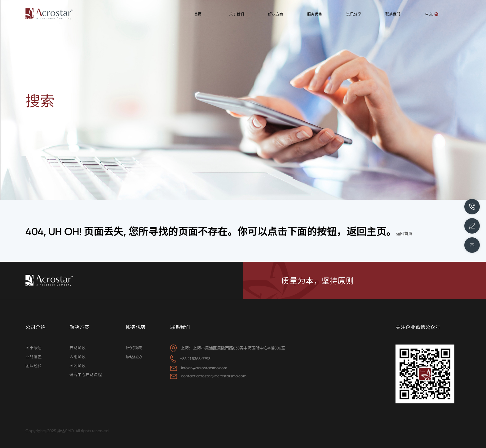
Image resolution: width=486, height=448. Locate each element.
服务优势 (136, 327)
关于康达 (33, 348)
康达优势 (134, 357)
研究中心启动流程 (86, 375)
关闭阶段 (77, 366)
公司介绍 (35, 327)
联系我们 (180, 327)
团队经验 (33, 366)
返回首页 (404, 234)
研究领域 (134, 348)
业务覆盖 (33, 357)
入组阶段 (77, 357)
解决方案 (79, 327)
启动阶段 (77, 348)
